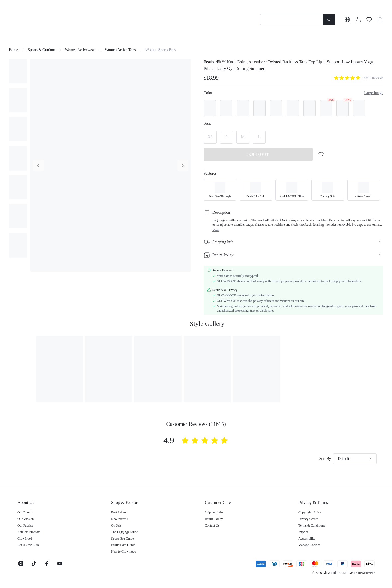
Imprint (303, 532)
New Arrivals (120, 519)
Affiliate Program (29, 532)
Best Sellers (119, 512)
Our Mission (26, 519)
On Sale (116, 525)
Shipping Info (214, 512)
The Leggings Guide (125, 532)
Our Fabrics (25, 525)
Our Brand (24, 512)
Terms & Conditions (312, 525)
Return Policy (214, 519)
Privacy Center (308, 519)
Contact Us (212, 525)
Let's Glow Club (28, 545)
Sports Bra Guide (122, 539)
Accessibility (307, 539)
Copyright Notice (310, 512)
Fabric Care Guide (123, 545)
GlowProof (25, 539)
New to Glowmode (123, 552)
